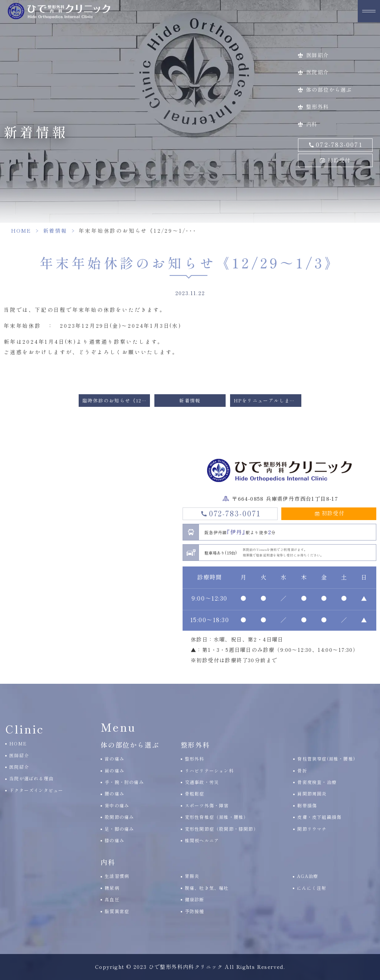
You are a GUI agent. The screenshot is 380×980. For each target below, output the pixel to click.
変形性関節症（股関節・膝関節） (222, 829)
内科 (312, 124)
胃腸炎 (192, 876)
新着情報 (55, 231)
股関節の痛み (119, 817)
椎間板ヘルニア (202, 840)
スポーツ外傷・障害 (207, 805)
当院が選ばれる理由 (31, 778)
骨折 (302, 770)
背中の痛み (117, 805)
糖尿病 (112, 888)
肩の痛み (114, 770)
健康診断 (195, 899)
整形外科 (318, 107)
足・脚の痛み (119, 829)
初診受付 (339, 160)
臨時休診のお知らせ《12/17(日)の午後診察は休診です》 (116, 400)
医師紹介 (318, 55)
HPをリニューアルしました (267, 400)
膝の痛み (114, 840)
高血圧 (112, 899)
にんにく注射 (312, 888)
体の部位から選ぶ (329, 89)
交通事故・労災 (202, 782)
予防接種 (195, 911)
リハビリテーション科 (209, 770)
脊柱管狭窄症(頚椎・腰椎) (326, 759)
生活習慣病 (117, 876)
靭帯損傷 (307, 805)
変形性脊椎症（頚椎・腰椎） (217, 817)
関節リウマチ (312, 829)
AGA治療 (307, 876)
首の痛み (114, 759)
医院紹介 (318, 72)
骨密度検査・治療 (317, 782)
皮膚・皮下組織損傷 (319, 817)
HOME (21, 231)
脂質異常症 (117, 911)
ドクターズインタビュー (36, 790)
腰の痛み (114, 793)
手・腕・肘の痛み (124, 782)
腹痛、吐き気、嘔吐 (207, 888)
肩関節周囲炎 (312, 793)
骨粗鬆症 (195, 793)
